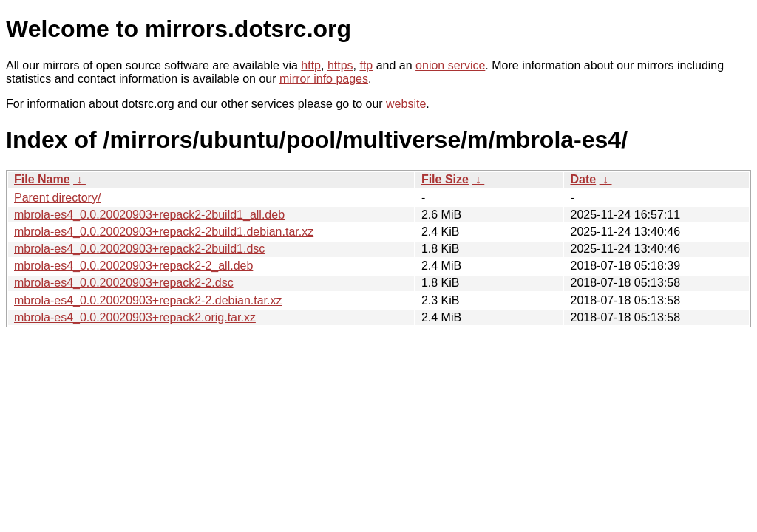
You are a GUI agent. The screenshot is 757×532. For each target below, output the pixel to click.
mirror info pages (324, 79)
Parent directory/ (57, 198)
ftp (366, 65)
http (311, 65)
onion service (450, 65)
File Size (445, 179)
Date (583, 179)
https (340, 65)
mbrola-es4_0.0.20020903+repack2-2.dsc (124, 283)
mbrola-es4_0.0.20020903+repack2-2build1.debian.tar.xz (164, 232)
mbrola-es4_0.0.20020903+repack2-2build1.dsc (139, 249)
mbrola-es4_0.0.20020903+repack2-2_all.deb (133, 266)
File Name (42, 179)
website (406, 104)
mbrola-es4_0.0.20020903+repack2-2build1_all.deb (149, 215)
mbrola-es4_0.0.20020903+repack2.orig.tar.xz (135, 317)
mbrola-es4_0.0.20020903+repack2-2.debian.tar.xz (148, 300)
